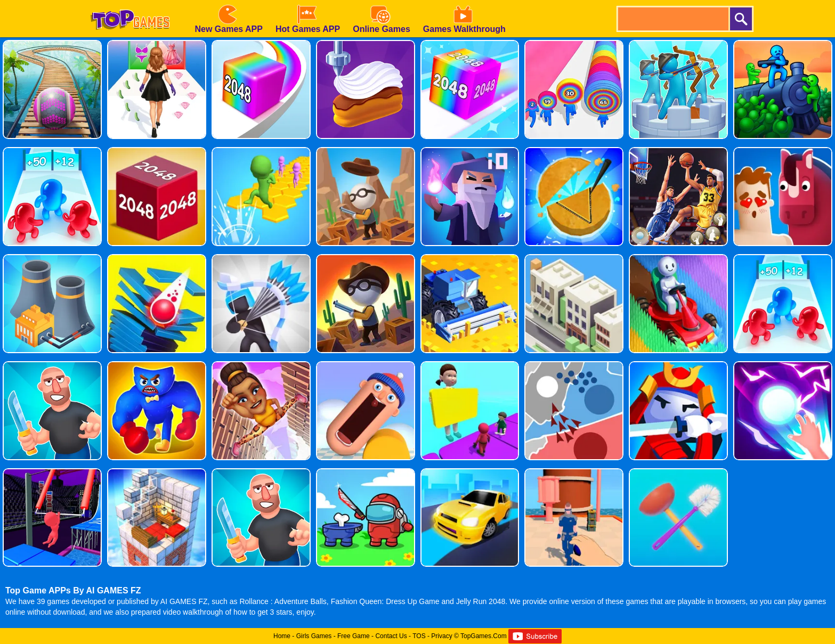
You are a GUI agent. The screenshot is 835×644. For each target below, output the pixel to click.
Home (282, 636)
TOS (419, 636)
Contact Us (391, 636)
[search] (672, 19)
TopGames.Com (484, 636)
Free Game (354, 636)
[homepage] (130, 4)
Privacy (441, 636)
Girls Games (314, 636)
